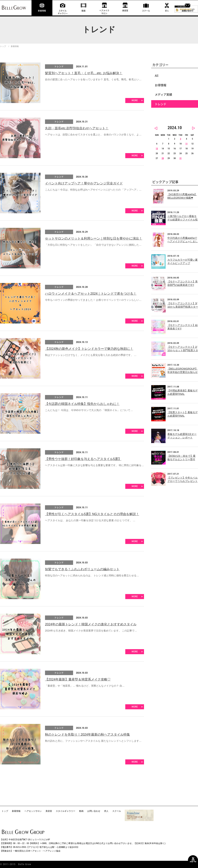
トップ (3, 46)
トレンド (59, 66)
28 (163, 158)
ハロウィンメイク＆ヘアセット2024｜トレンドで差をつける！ (91, 294)
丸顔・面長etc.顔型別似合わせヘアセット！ (77, 128)
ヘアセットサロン (33, 811)
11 (186, 144)
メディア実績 (163, 94)
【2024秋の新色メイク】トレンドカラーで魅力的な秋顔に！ (89, 349)
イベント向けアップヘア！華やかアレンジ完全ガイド (84, 183)
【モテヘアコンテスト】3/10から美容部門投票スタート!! (183, 307)
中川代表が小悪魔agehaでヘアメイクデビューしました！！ (183, 241)
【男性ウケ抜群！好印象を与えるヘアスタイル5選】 (83, 459)
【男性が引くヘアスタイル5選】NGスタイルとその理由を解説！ (92, 514)
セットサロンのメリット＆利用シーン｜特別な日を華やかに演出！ (94, 238)
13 (157, 149)
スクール (146, 11)
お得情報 (161, 85)
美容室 (125, 11)
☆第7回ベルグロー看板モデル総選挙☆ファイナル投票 (183, 220)
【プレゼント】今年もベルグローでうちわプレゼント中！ (183, 481)
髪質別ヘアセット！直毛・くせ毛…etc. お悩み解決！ (84, 73)
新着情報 (42, 11)
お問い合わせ (188, 11)
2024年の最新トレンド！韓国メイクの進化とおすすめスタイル (91, 624)
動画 (84, 11)
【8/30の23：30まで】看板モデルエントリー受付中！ (181, 459)
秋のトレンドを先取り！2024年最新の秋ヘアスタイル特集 (87, 735)
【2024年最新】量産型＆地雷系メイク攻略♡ (78, 679)
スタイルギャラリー (63, 12)
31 (181, 158)
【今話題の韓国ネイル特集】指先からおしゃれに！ (82, 404)
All (157, 75)
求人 (167, 11)
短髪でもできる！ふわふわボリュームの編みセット (82, 569)
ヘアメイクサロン (104, 12)
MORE (135, 100)
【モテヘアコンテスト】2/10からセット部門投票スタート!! (183, 350)
